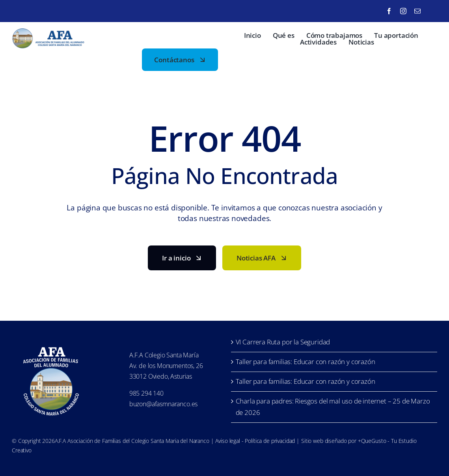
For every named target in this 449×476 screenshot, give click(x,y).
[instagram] (403, 11)
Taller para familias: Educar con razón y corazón (306, 362)
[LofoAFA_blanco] (51, 344)
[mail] (417, 11)
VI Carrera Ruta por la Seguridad (283, 342)
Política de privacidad (270, 441)
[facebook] (389, 11)
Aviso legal (227, 441)
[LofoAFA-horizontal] (49, 32)
